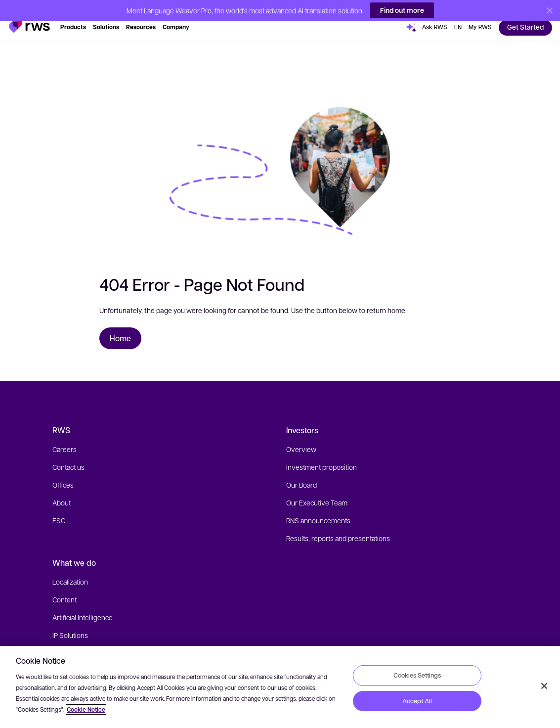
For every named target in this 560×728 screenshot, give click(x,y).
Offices (63, 475)
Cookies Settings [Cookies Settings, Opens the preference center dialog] (417, 675)
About (62, 493)
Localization (70, 572)
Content (65, 590)
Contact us (68, 457)
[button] (29, 12)
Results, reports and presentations (338, 528)
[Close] (544, 686)
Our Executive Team (317, 493)
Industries (67, 643)
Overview (301, 439)
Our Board (302, 475)
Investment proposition (322, 457)
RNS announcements (318, 510)
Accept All (417, 701)
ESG (59, 510)
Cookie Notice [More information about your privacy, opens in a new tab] (86, 709)
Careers (65, 439)
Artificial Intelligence (83, 607)
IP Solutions (70, 625)
